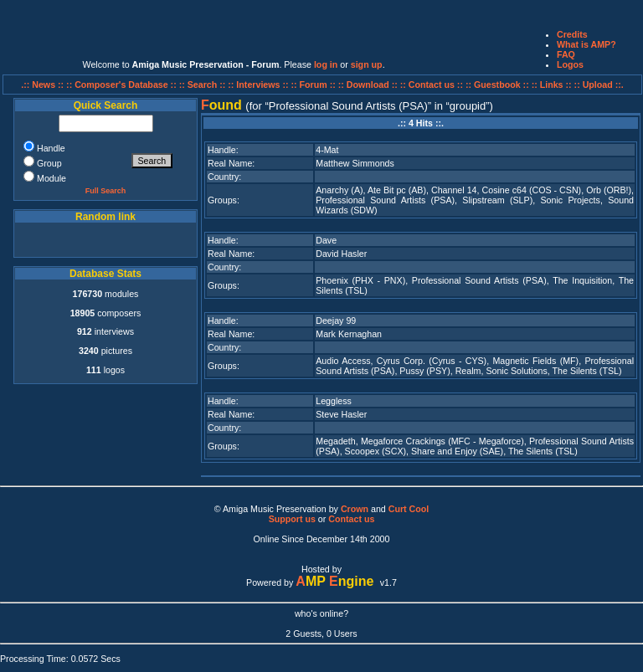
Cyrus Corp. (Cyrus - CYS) (432, 361)
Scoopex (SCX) (376, 451)
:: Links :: (552, 85)
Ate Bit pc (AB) (397, 190)
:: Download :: (369, 85)
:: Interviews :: (259, 85)
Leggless (334, 401)
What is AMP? (586, 44)
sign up (367, 64)
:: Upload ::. (599, 85)
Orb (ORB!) (609, 190)
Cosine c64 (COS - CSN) (532, 190)
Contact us (351, 519)
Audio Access (343, 361)
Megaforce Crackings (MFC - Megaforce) (442, 441)
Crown (355, 509)
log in (326, 64)
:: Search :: (204, 85)
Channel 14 (454, 190)
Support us (292, 519)
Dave (326, 240)
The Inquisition (582, 280)
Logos (570, 64)
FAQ (566, 54)
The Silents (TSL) (587, 371)
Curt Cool (409, 509)
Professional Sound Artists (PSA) (385, 200)
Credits (572, 34)
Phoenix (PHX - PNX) (360, 280)
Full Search (106, 191)
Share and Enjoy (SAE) (457, 451)
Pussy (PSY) (424, 371)
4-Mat (327, 150)
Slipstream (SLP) (497, 200)
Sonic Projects (570, 200)
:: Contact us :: (432, 85)
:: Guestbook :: (497, 85)
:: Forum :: (315, 85)
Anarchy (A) (339, 190)
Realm (468, 371)
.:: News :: (44, 85)
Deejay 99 (336, 321)
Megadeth (335, 441)
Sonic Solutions (516, 371)
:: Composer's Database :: (123, 85)
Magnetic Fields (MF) (535, 361)
